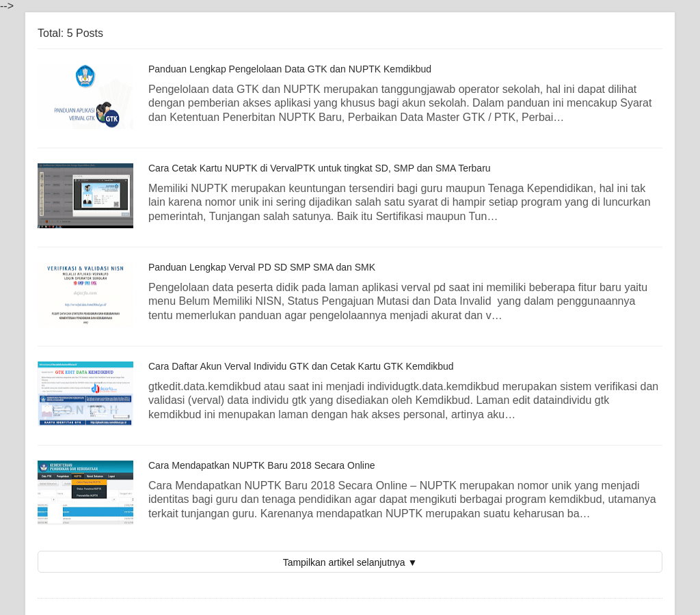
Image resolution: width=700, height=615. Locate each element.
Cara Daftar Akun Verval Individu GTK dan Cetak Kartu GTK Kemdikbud (301, 366)
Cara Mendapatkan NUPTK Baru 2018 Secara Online (262, 465)
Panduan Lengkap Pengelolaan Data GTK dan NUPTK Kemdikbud (290, 69)
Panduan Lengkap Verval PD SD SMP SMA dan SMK (262, 267)
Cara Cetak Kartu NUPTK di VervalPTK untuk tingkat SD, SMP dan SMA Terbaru (320, 168)
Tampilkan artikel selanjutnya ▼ (350, 562)
